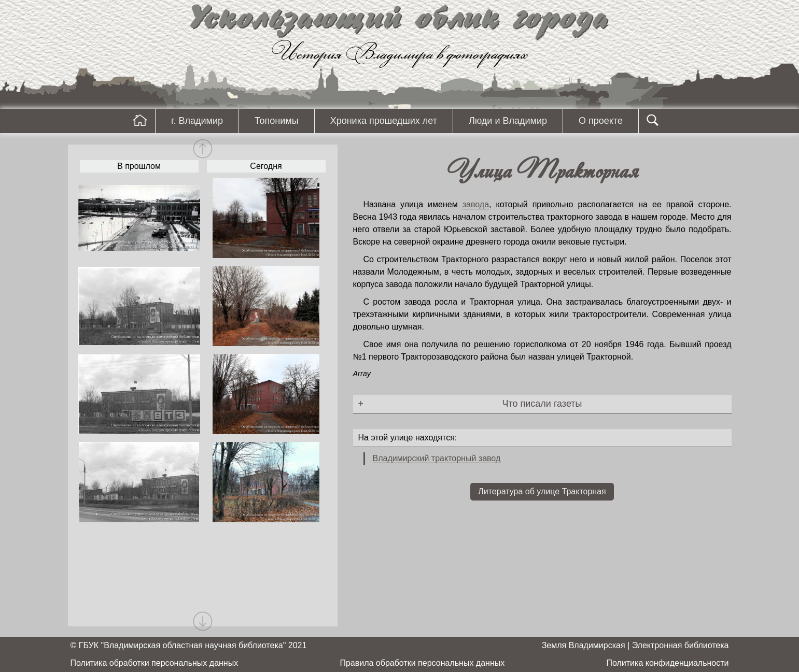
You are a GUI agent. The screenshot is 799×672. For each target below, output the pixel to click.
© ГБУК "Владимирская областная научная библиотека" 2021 (189, 645)
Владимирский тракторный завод (437, 458)
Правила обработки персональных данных (422, 663)
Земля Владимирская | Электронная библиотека (635, 645)
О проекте (601, 121)
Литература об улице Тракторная (542, 491)
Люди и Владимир (508, 121)
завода (476, 204)
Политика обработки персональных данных (155, 663)
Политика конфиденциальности (667, 663)
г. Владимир (197, 121)
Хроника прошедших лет (384, 121)
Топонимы (277, 121)
